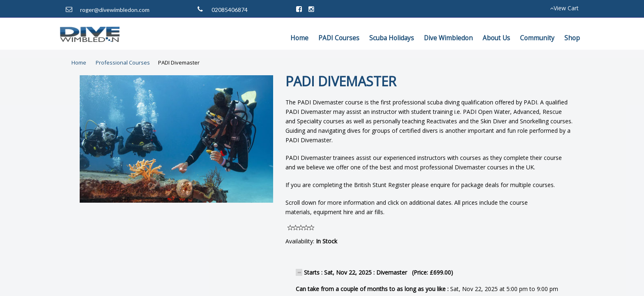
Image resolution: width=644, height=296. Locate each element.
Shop (572, 38)
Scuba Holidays (392, 38)
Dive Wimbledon (448, 38)
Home (299, 38)
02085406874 (230, 10)
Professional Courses (123, 62)
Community (537, 38)
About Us (496, 38)
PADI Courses (339, 38)
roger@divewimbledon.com (115, 10)
